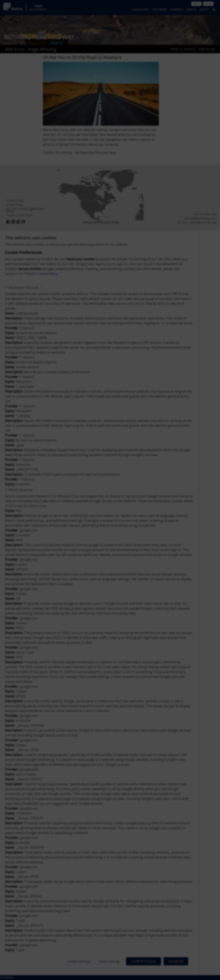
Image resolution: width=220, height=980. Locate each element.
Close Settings (110, 961)
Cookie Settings (79, 961)
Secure (20, 490)
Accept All (176, 961)
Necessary (23, 287)
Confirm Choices (144, 961)
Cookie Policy (48, 274)
